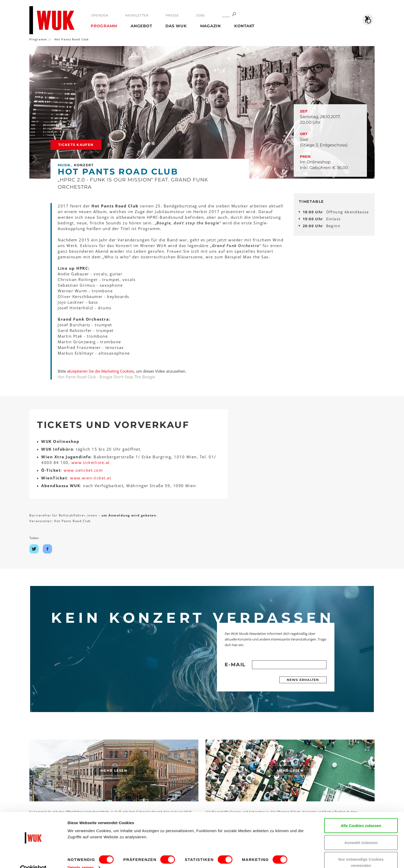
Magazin (211, 26)
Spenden (100, 15)
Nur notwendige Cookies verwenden (361, 851)
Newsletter (137, 15)
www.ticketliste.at (91, 462)
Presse (172, 15)
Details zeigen (81, 856)
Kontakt (244, 26)
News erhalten (303, 680)
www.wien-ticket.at (91, 478)
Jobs (200, 15)
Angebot (141, 26)
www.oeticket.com (83, 470)
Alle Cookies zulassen (361, 814)
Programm (104, 26)
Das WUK (176, 26)
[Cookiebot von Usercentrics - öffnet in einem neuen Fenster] (33, 858)
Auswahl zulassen (361, 831)
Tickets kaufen (76, 145)
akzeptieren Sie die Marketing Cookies (100, 371)
